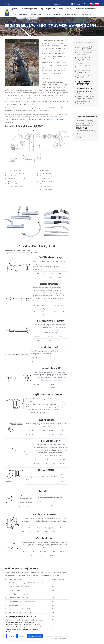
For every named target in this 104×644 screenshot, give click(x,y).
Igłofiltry (15, 30)
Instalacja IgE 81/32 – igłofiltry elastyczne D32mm (86, 77)
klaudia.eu (8, 30)
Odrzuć (22, 636)
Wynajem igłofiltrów (85, 92)
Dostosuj (12, 636)
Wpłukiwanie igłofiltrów (84, 66)
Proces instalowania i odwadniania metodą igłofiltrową (83, 59)
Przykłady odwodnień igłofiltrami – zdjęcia (83, 71)
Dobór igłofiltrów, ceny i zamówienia (84, 102)
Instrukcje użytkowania (86, 88)
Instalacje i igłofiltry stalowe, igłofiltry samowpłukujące (85, 97)
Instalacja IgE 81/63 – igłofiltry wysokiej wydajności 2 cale (84, 83)
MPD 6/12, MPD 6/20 (56, 119)
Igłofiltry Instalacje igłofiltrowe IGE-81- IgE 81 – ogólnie (86, 48)
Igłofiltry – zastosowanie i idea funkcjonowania (86, 53)
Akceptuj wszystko (35, 636)
